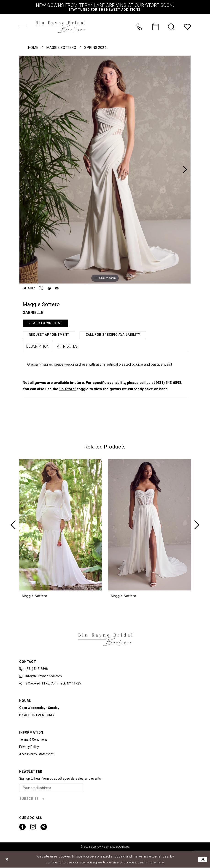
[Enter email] (52, 788)
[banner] (60, 27)
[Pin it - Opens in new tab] (49, 288)
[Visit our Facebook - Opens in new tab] (22, 827)
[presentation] (61, 525)
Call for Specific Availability (113, 335)
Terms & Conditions (33, 740)
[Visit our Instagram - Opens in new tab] (33, 827)
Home (33, 48)
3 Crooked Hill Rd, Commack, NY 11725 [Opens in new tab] (50, 684)
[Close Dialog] (7, 860)
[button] (23, 27)
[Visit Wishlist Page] (187, 27)
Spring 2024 (95, 48)
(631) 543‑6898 (168, 383)
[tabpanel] (105, 170)
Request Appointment (49, 335)
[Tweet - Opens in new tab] (41, 288)
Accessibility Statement (36, 754)
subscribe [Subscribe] (29, 799)
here (160, 863)
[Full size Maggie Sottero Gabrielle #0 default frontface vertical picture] (105, 170)
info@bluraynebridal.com (40, 676)
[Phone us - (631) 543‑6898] (139, 27)
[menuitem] (23, 27)
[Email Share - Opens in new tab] (57, 288)
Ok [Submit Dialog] (203, 860)
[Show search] (171, 27)
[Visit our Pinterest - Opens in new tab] (44, 827)
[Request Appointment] (155, 27)
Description (38, 347)
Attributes (67, 347)
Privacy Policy (29, 747)
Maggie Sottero (61, 48)
